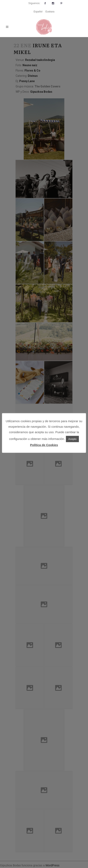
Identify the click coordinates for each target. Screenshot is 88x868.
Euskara (50, 12)
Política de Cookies (44, 445)
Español (38, 12)
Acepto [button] (72, 439)
